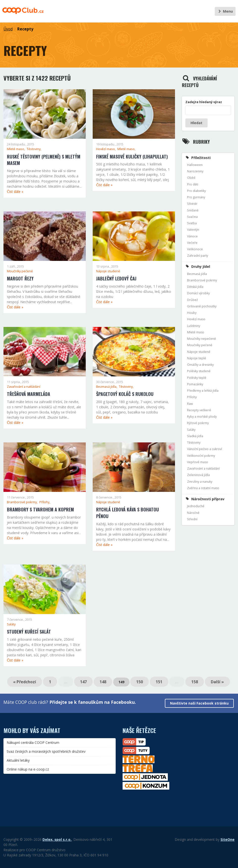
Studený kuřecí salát (29, 632)
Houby (192, 313)
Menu (225, 11)
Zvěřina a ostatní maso (203, 488)
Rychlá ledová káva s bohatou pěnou (128, 513)
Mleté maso (196, 332)
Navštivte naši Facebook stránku (199, 703)
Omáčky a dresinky (200, 365)
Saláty (11, 624)
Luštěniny (194, 326)
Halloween (195, 165)
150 (140, 682)
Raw (190, 404)
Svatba (192, 223)
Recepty (25, 29)
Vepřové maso (198, 462)
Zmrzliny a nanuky (200, 482)
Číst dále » (15, 192)
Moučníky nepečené (202, 339)
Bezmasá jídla (197, 274)
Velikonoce (195, 249)
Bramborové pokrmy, (23, 502)
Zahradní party (198, 256)
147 (83, 682)
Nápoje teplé (197, 358)
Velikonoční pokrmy (201, 456)
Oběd (191, 178)
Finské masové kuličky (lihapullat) (132, 157)
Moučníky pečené (20, 271)
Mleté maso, (16, 149)
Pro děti (193, 184)
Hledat (196, 123)
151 (159, 682)
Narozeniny (195, 171)
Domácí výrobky (198, 293)
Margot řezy (20, 278)
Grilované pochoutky (202, 306)
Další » (217, 682)
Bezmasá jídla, (107, 387)
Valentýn (193, 230)
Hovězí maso (196, 319)
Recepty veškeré (199, 410)
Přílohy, (45, 502)
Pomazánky (195, 384)
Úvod (8, 29)
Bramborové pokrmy (202, 280)
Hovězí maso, (106, 149)
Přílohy (192, 397)
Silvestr (192, 204)
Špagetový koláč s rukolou (125, 394)
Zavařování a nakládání (24, 387)
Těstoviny (194, 443)
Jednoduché (196, 506)
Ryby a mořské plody (202, 417)
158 (195, 682)
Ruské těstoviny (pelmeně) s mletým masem (44, 160)
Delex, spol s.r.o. (57, 839)
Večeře (192, 243)
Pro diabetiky (196, 191)
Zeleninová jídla (198, 475)
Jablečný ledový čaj (116, 278)
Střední (192, 519)
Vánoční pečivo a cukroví (205, 449)
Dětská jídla (195, 287)
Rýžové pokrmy (198, 423)
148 (103, 682)
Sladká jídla (195, 436)
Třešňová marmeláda (29, 394)
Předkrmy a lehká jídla (203, 391)
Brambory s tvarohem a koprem (40, 509)
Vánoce (192, 236)
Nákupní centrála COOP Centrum (33, 742)
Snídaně (193, 210)
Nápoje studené (108, 271)
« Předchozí (25, 682)
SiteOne (227, 839)
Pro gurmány (196, 197)
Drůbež (193, 300)
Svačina (192, 217)
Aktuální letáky (18, 760)
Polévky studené (199, 371)
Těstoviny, (34, 149)
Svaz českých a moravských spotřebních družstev (46, 751)
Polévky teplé (197, 378)
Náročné (193, 513)
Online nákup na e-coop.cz (28, 769)
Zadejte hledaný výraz (204, 102)
